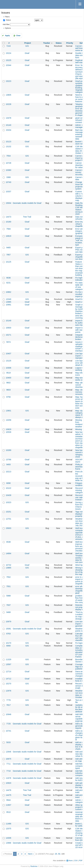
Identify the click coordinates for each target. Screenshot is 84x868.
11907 (8, 805)
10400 (8, 378)
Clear (18, 36)
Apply (7, 36)
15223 (8, 81)
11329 (8, 659)
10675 (8, 759)
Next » (31, 854)
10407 (8, 354)
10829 (8, 429)
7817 (8, 705)
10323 (8, 502)
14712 (8, 679)
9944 (8, 800)
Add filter (6, 24)
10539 (8, 432)
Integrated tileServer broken (80, 337)
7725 (8, 724)
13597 (8, 664)
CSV (76, 861)
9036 (8, 278)
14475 (8, 795)
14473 (8, 217)
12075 (8, 829)
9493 (8, 464)
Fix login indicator (79, 279)
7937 (8, 605)
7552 (8, 577)
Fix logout (80, 643)
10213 (8, 472)
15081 (8, 629)
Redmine (34, 866)
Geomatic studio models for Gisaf (27, 203)
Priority (70, 43)
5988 (8, 596)
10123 (8, 142)
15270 (8, 684)
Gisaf (27, 53)
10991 (8, 305)
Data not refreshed (79, 218)
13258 (8, 420)
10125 (8, 262)
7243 (8, 46)
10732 (8, 565)
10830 (8, 328)
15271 (8, 335)
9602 (8, 383)
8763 (8, 634)
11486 (8, 824)
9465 (8, 248)
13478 (8, 118)
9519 (8, 373)
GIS (27, 46)
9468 (8, 612)
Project (28, 43)
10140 (8, 125)
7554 (8, 156)
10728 (8, 163)
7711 (8, 764)
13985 (8, 302)
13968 (8, 843)
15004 (8, 203)
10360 (8, 170)
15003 (8, 528)
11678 (8, 778)
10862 (8, 292)
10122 (8, 488)
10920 (8, 783)
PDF (81, 861)
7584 (8, 229)
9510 (8, 812)
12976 (8, 691)
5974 (8, 342)
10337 (8, 192)
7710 (8, 771)
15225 (8, 60)
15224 (8, 53)
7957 (8, 255)
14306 (8, 838)
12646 (8, 752)
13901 (8, 411)
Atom (71, 861)
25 (56, 854)
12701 (8, 519)
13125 (8, 361)
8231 (8, 283)
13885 (8, 568)
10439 (8, 495)
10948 (8, 714)
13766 (8, 460)
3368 (8, 177)
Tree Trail (27, 217)
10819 (8, 236)
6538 (8, 542)
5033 (8, 742)
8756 (8, 397)
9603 (8, 390)
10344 (8, 65)
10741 (8, 731)
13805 (8, 95)
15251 (8, 512)
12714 (8, 672)
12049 (8, 299)
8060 (8, 646)
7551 (8, 586)
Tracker (47, 43)
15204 (8, 130)
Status (8, 20)
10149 (8, 321)
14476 (8, 790)
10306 (8, 368)
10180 (8, 222)
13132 (8, 146)
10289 (8, 450)
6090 (8, 483)
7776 (8, 700)
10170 (8, 643)
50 (59, 854)
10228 (8, 104)
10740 (8, 182)
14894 (8, 553)
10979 (8, 622)
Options (8, 28)
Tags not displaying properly (80, 514)
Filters (7, 17)
